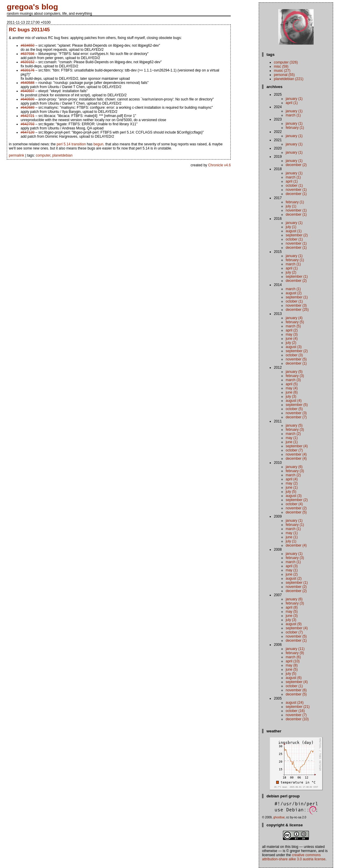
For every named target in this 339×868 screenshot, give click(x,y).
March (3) (293, 380)
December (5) (296, 512)
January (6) (294, 467)
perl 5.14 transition (71, 144)
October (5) (294, 409)
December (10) (297, 719)
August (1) (294, 231)
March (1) (293, 115)
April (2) (292, 330)
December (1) (296, 194)
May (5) (292, 612)
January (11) (295, 649)
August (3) (294, 347)
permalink (17, 155)
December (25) (297, 310)
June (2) (292, 574)
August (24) (295, 703)
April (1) (292, 103)
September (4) (297, 446)
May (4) (292, 388)
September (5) (297, 405)
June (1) (292, 442)
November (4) (296, 454)
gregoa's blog (32, 7)
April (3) (292, 566)
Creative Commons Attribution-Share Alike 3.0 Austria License (294, 857)
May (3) (292, 334)
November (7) (296, 715)
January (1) (294, 99)
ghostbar (279, 817)
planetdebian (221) (289, 79)
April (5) (292, 384)
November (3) (296, 305)
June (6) (292, 392)
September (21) (298, 707)
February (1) (295, 128)
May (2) (292, 483)
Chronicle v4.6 (219, 165)
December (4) (296, 459)
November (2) (296, 508)
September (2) (297, 235)
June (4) (292, 339)
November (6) (296, 690)
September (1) (297, 277)
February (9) (295, 653)
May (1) (292, 438)
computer (43, 155)
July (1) (291, 206)
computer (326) (286, 62)
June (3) (292, 616)
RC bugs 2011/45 (29, 30)
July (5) (291, 492)
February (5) (295, 322)
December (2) (296, 165)
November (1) (296, 190)
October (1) (294, 186)
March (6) (293, 657)
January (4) (294, 318)
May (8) (292, 665)
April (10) (293, 661)
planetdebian (62, 155)
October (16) (295, 711)
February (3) (295, 376)
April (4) (292, 479)
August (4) (294, 401)
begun (98, 144)
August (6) (294, 678)
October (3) (294, 355)
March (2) (293, 434)
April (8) (292, 607)
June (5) (292, 669)
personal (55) (284, 75)
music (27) (282, 71)
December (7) (296, 417)
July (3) (291, 396)
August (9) (294, 624)
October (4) (294, 504)
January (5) (294, 372)
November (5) (296, 359)
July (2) (291, 272)
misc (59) (281, 66)
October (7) (294, 450)
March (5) (293, 326)
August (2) (294, 293)
